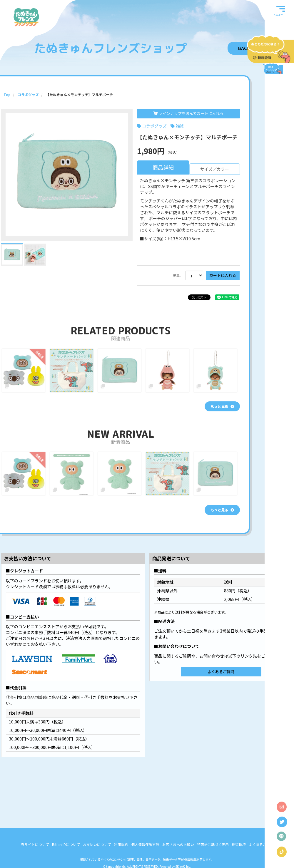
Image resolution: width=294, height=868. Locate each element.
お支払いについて (97, 860)
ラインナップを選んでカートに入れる (188, 113)
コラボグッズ (154, 126)
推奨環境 (239, 860)
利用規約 (121, 860)
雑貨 (180, 126)
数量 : (177, 275)
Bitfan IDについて (66, 860)
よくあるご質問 (221, 672)
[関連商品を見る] (222, 406)
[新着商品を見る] (222, 510)
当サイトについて (35, 860)
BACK (244, 48)
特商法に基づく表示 (213, 860)
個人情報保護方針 (145, 860)
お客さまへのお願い (178, 860)
